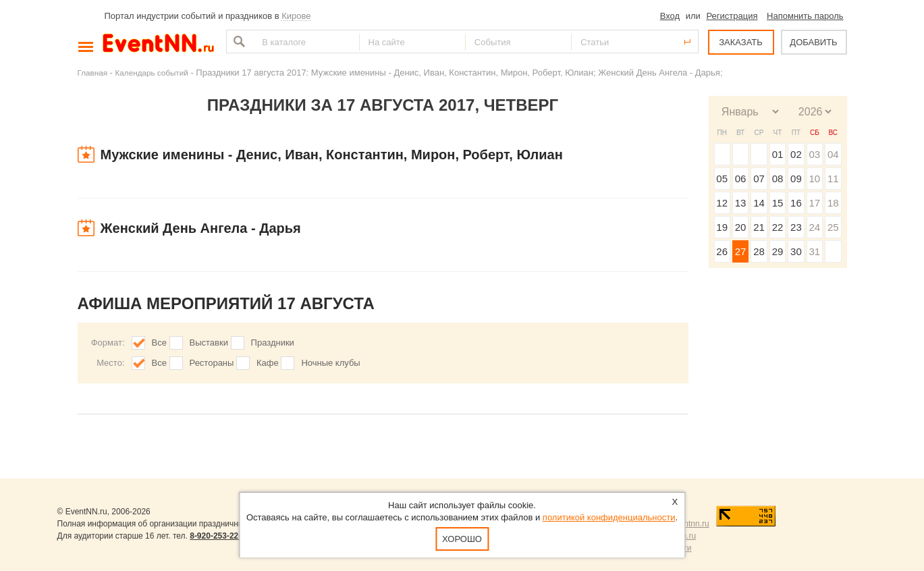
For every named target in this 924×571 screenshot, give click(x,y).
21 (759, 227)
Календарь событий (152, 73)
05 (722, 179)
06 (741, 179)
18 (833, 203)
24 (814, 227)
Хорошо (462, 539)
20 (741, 227)
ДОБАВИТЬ (813, 42)
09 (796, 179)
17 (814, 203)
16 (796, 203)
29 (778, 251)
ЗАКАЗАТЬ (741, 42)
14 (759, 203)
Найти (238, 42)
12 (722, 203)
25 (833, 227)
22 (778, 227)
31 (814, 251)
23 (796, 227)
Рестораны (212, 363)
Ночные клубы (330, 363)
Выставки (209, 343)
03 (814, 154)
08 (778, 179)
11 (833, 179)
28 (759, 251)
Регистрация (732, 16)
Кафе (268, 363)
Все (159, 343)
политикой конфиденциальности (609, 517)
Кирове (296, 16)
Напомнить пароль (805, 16)
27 (741, 251)
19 (722, 227)
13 (741, 203)
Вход (670, 16)
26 (722, 251)
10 (814, 179)
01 (778, 154)
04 (833, 154)
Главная (92, 73)
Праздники (273, 343)
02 (796, 154)
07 (759, 179)
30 (796, 251)
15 (778, 203)
